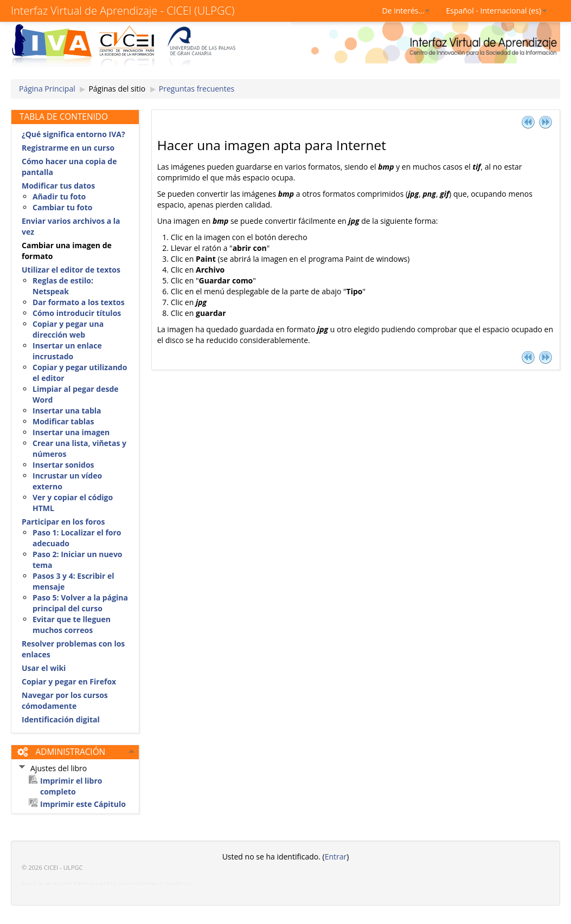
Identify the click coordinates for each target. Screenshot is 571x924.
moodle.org (178, 884)
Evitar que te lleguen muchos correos (72, 625)
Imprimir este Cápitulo (83, 804)
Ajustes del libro (59, 768)
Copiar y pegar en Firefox (69, 681)
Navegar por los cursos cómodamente (65, 700)
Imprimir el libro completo (71, 786)
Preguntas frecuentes (197, 89)
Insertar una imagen (71, 432)
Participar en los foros (63, 522)
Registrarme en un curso (68, 148)
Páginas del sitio (117, 89)
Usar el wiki (44, 668)
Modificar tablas (63, 421)
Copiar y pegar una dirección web (68, 329)
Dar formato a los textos (79, 302)
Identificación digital (61, 719)
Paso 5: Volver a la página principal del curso (80, 603)
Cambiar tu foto (62, 207)
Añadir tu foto (59, 196)
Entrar (336, 857)
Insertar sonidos (63, 465)
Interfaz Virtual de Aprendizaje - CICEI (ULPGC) (123, 11)
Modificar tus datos (58, 186)
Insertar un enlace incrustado (67, 351)
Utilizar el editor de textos (71, 270)
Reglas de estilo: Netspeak (63, 286)
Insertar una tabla (67, 411)
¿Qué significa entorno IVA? (73, 134)
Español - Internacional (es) (496, 11)
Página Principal (47, 89)
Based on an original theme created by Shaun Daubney (90, 884)
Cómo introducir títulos (77, 313)
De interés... (406, 11)
